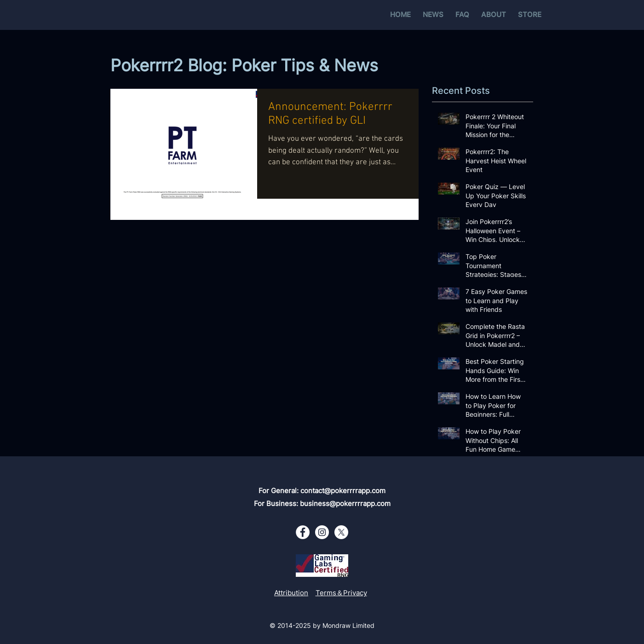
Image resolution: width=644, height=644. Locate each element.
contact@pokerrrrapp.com (343, 491)
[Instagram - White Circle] (322, 532)
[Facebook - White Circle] (303, 532)
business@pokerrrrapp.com (345, 503)
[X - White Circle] (341, 532)
